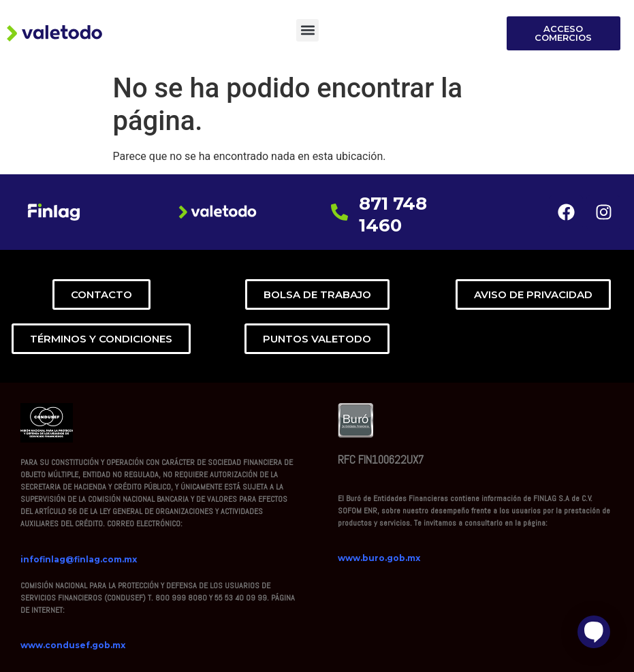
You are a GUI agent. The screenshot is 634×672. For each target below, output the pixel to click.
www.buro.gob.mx (379, 558)
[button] (307, 30)
